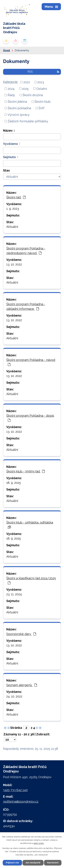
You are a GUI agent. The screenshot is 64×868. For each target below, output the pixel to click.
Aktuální (12, 227)
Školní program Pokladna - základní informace (26, 306)
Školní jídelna (17, 102)
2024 (11, 89)
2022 (27, 82)
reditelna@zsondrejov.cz (21, 802)
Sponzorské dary (21, 634)
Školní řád (16, 197)
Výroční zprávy (19, 115)
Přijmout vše (12, 863)
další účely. (39, 843)
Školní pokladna (19, 108)
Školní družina (33, 95)
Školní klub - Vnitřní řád (26, 471)
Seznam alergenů (22, 685)
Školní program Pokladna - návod (31, 362)
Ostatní (42, 89)
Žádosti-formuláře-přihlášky (28, 121)
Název (8, 131)
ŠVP (42, 108)
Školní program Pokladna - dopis (30, 418)
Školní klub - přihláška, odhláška (30, 525)
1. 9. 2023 (13, 209)
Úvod (6, 50)
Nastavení (53, 863)
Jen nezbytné (33, 863)
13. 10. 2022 (14, 264)
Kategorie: (10, 82)
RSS (43, 72)
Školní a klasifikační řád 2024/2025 (31, 580)
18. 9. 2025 (14, 483)
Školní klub (42, 102)
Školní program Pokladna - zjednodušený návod (26, 251)
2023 (41, 82)
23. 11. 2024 (14, 594)
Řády (11, 95)
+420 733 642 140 (15, 790)
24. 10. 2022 (14, 696)
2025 (25, 89)
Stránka (16, 728)
